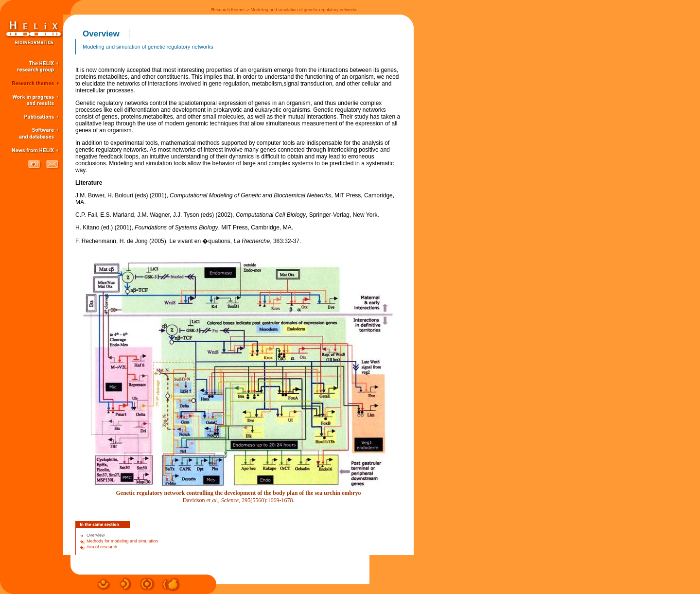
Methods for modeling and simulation (122, 541)
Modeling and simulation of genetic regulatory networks (304, 10)
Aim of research (102, 547)
